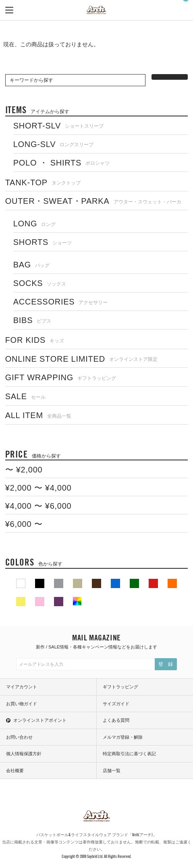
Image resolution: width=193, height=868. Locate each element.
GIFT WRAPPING (61, 377)
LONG (35, 224)
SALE (25, 396)
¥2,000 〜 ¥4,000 (38, 488)
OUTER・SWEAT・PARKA (93, 201)
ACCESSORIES (61, 302)
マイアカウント (22, 687)
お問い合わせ (19, 737)
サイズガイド (116, 704)
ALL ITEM (38, 415)
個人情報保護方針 (24, 754)
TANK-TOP (43, 182)
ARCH (96, 10)
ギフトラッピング (120, 687)
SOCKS (40, 283)
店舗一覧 (112, 771)
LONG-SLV (54, 144)
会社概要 (15, 771)
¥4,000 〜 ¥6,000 (38, 506)
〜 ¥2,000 (24, 470)
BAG (32, 265)
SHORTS (43, 242)
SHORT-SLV (58, 126)
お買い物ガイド (22, 704)
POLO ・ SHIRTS (62, 163)
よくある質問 (116, 720)
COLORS (34, 562)
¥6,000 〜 (24, 524)
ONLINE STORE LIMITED (81, 359)
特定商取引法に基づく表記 (129, 754)
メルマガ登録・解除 (123, 737)
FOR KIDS (35, 340)
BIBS (32, 320)
